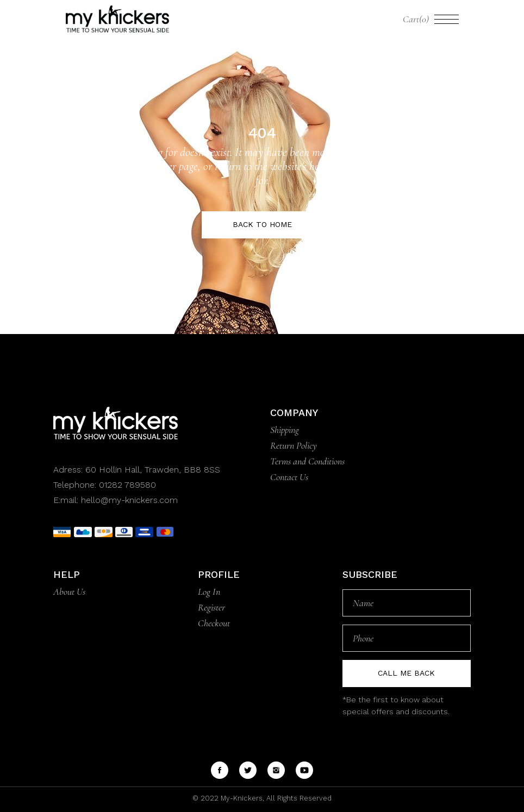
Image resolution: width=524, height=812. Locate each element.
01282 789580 (127, 485)
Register (211, 607)
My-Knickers (241, 798)
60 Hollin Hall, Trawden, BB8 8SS (151, 470)
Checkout (214, 623)
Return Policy (294, 445)
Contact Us (289, 477)
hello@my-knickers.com (129, 500)
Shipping (285, 430)
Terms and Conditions (307, 461)
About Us (69, 591)
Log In (209, 591)
